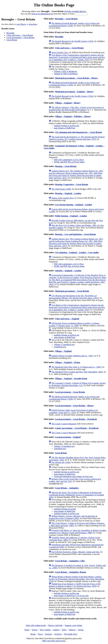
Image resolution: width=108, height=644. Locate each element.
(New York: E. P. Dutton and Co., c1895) (76, 367)
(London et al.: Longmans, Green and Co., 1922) (74, 411)
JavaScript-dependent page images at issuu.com (73, 476)
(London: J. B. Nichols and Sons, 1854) (75, 585)
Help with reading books (36, 625)
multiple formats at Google (65, 509)
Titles (64, 630)
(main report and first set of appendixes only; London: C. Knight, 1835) (77, 57)
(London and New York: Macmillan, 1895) (77, 372)
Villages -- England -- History (68, 103)
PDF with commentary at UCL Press (69, 160)
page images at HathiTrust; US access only (71, 596)
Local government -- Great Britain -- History (74, 406)
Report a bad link (55, 625)
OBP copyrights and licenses (54, 641)
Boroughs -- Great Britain (66, 19)
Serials (81, 630)
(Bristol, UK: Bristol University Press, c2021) (74, 297)
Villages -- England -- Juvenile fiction (71, 379)
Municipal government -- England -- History (74, 92)
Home (27, 630)
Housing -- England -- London (68, 193)
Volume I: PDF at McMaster (66, 71)
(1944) (61, 462)
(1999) (61, 189)
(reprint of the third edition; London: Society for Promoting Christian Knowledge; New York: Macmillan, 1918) (77, 579)
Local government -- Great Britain (20, 38)
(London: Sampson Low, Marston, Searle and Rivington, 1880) (78, 532)
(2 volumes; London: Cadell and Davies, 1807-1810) (78, 280)
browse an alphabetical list (42, 14)
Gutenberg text (60, 347)
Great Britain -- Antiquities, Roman (71, 572)
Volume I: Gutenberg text (64, 345)
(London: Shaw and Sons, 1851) (76, 174)
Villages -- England (63, 351)
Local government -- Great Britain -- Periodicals (76, 419)
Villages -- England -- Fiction (67, 362)
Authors (56, 630)
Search (35, 630)
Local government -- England (68, 437)
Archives (58, 634)
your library (21, 24)
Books (33, 634)
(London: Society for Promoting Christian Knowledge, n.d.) (77, 384)
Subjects (72, 630)
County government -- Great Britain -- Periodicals (77, 428)
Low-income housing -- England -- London (74, 205)
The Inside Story (71, 634)
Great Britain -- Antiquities (67, 488)
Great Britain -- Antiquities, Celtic (70, 561)
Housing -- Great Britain (66, 166)
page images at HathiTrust (65, 128)
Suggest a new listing (73, 625)
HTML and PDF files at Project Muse (69, 162)
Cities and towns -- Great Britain (20, 35)
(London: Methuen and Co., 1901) (72, 356)
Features (48, 634)
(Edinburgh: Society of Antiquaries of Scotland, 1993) (77, 495)
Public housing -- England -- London (71, 216)
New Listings (45, 630)
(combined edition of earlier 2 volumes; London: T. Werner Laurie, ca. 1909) (74, 324)
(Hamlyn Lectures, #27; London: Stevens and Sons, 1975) (77, 138)
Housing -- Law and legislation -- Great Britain (75, 234)
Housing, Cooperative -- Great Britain (72, 184)
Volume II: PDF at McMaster (66, 74)
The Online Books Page (54, 5)
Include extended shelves (75, 11)
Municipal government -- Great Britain (72, 291)
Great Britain (12, 40)
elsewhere (33, 24)
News (40, 634)
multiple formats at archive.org (67, 126)
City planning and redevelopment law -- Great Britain (78, 132)
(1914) (72, 41)
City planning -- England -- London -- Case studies (77, 252)
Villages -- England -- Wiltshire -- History (73, 116)
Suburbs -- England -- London (68, 271)
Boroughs (10, 33)
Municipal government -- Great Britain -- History (77, 78)
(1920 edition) (76, 109)
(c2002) (73, 517)
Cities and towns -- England (67, 319)
